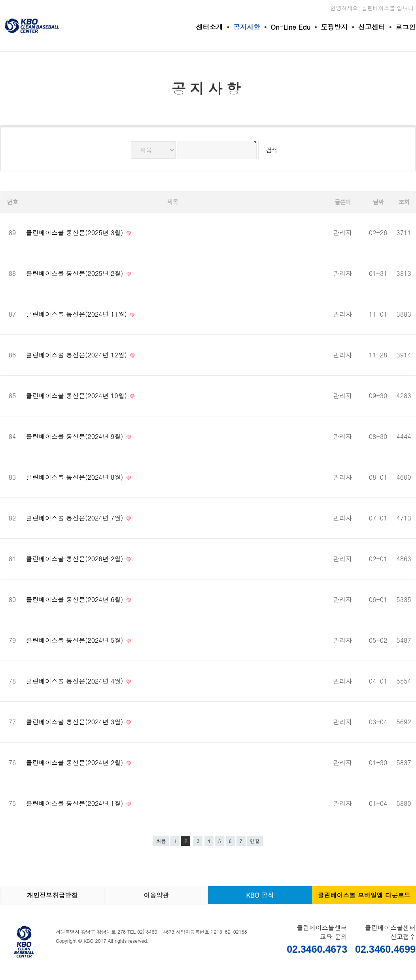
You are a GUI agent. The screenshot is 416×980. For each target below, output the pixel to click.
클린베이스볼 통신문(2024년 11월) (78, 314)
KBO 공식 (260, 895)
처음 (161, 841)
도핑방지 (334, 27)
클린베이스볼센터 (32, 26)
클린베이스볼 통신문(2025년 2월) (76, 273)
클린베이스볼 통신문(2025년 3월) (76, 233)
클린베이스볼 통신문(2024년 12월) (78, 355)
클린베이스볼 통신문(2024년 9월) (76, 436)
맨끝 (255, 841)
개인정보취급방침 (52, 895)
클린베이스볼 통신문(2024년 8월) (76, 477)
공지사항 (247, 27)
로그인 (406, 27)
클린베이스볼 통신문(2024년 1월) (76, 803)
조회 (404, 202)
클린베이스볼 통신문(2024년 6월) (76, 599)
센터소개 (209, 27)
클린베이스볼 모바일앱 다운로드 (364, 895)
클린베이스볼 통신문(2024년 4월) (76, 681)
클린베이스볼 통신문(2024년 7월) (76, 518)
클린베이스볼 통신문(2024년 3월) (76, 722)
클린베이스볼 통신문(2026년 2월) (76, 559)
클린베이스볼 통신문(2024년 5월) (76, 640)
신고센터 (372, 27)
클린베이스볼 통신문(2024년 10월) (78, 396)
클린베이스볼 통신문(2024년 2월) (76, 763)
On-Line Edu (290, 27)
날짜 (378, 202)
